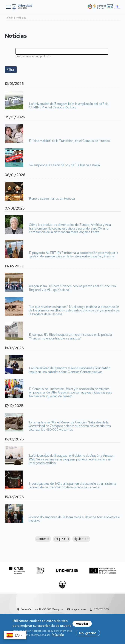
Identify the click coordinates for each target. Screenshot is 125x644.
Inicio (10, 18)
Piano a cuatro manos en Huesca (52, 199)
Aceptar (82, 625)
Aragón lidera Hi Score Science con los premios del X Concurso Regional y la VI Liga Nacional (72, 288)
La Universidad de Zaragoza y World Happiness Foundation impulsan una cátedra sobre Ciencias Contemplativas (70, 370)
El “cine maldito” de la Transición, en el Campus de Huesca (69, 141)
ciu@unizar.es (78, 609)
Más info (58, 636)
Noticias (21, 18)
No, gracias (88, 634)
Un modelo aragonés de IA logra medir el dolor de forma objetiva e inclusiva (74, 519)
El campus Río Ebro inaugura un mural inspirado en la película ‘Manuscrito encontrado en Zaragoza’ (70, 337)
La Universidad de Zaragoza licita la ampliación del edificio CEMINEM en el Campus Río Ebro (69, 106)
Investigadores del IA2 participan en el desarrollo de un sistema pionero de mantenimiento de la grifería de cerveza (72, 486)
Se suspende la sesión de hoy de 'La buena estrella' (65, 165)
